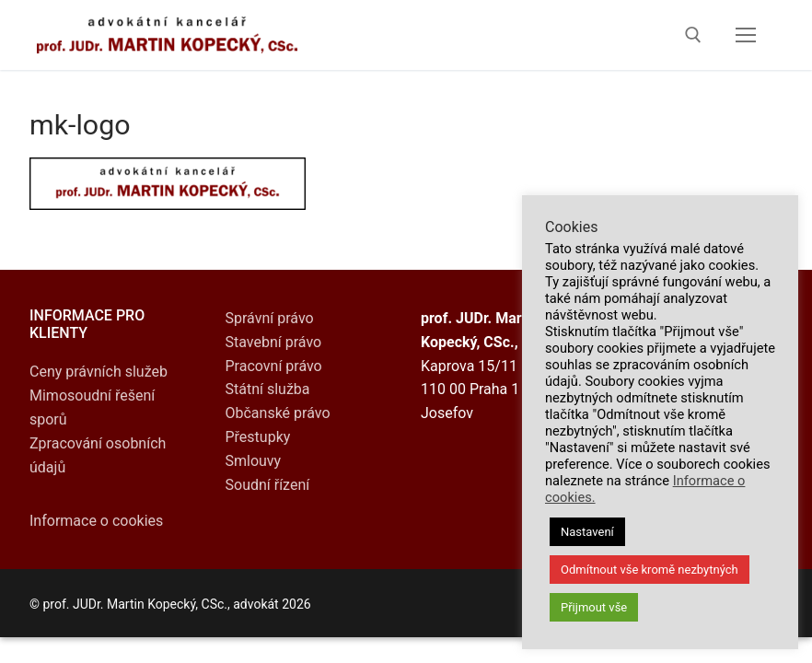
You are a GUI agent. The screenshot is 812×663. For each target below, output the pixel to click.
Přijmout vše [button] (594, 607)
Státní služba (268, 389)
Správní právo (270, 318)
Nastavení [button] (587, 532)
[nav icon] (746, 35)
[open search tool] (693, 35)
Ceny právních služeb (99, 372)
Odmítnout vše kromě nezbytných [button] (650, 570)
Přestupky (258, 437)
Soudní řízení (268, 485)
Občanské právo (278, 413)
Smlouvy (254, 461)
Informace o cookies (96, 521)
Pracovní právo (274, 366)
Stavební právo (274, 342)
